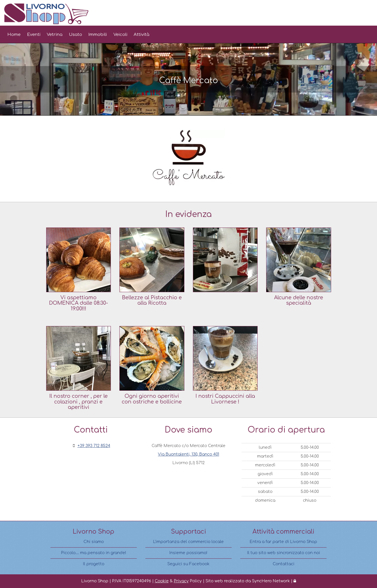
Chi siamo (94, 542)
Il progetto (94, 564)
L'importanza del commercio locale (188, 542)
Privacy (181, 581)
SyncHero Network (271, 581)
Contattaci (284, 564)
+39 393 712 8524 (94, 446)
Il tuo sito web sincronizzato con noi (284, 553)
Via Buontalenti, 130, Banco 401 (188, 454)
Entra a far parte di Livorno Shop (283, 542)
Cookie (162, 581)
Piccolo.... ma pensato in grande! (94, 553)
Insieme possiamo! (188, 553)
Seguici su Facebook (188, 564)
